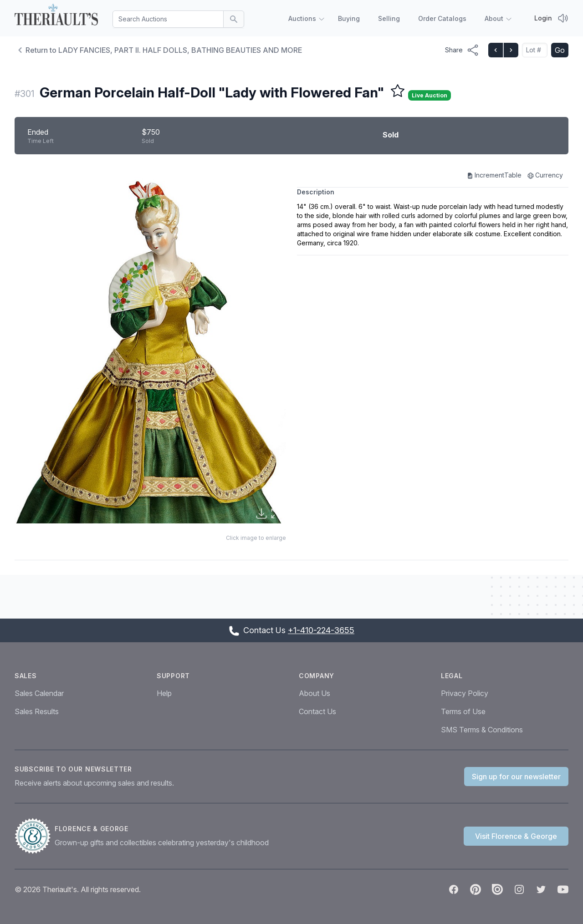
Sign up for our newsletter (516, 777)
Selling (389, 18)
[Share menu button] (462, 50)
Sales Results (37, 711)
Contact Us (317, 711)
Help (164, 693)
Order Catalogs (442, 18)
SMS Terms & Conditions (482, 730)
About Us (315, 693)
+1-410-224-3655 (321, 630)
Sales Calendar (39, 693)
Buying (349, 18)
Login (543, 18)
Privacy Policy (465, 693)
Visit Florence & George (516, 836)
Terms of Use (463, 711)
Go (560, 50)
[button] (150, 346)
